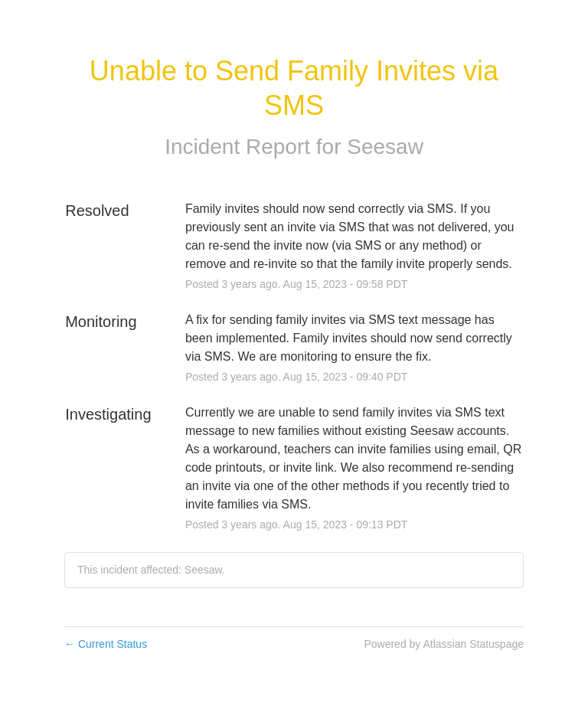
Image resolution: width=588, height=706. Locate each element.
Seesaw (385, 147)
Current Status (106, 644)
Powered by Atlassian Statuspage (444, 644)
